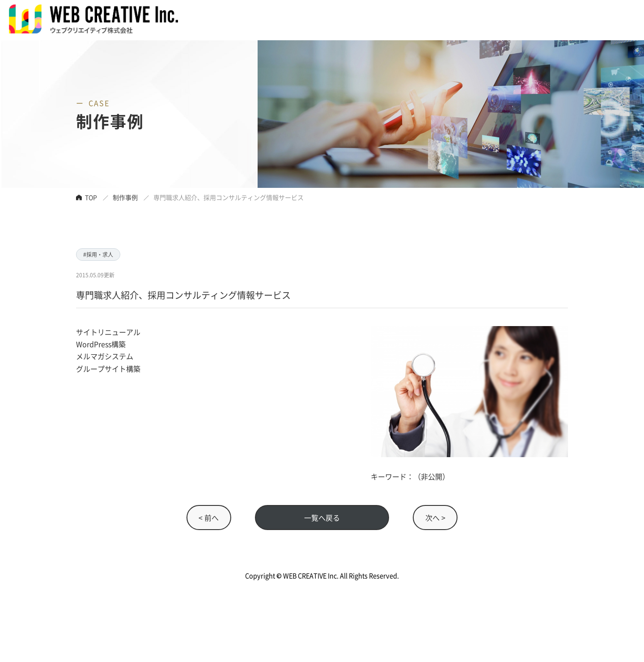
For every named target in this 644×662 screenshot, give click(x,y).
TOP (91, 197)
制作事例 (125, 197)
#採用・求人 (98, 254)
